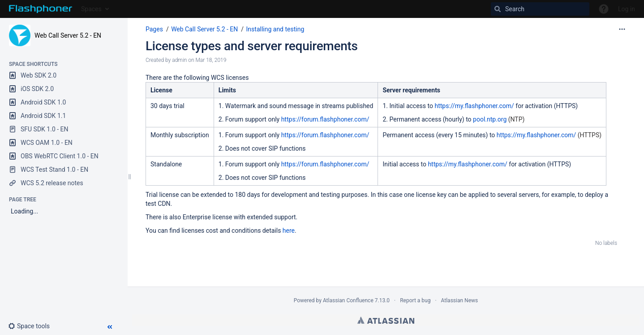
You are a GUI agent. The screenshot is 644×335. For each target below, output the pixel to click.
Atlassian (386, 320)
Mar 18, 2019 (211, 60)
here (289, 231)
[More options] (622, 29)
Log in (627, 9)
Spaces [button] (91, 9)
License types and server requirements (252, 46)
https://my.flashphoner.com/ (474, 106)
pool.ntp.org (490, 119)
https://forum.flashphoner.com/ (325, 119)
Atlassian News (460, 300)
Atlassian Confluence (348, 300)
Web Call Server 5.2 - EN (68, 35)
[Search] (540, 9)
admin (179, 60)
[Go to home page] (41, 9)
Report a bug (415, 300)
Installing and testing (275, 29)
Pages (154, 29)
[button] (32, 326)
